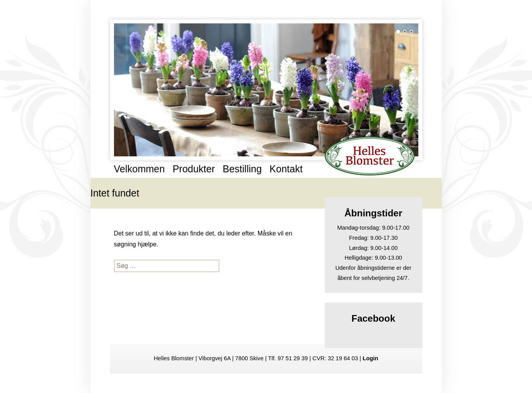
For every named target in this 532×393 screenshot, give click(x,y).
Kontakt (286, 169)
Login (370, 358)
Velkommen (140, 169)
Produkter (194, 169)
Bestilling (242, 169)
